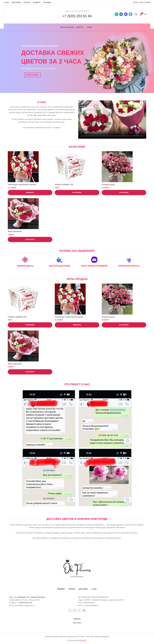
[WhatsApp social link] (116, 14)
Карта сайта (77, 623)
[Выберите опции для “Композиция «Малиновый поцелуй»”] (30, 193)
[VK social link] (121, 14)
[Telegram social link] (131, 14)
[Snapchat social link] (126, 14)
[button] (77, 193)
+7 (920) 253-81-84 (25, 603)
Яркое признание (15, 231)
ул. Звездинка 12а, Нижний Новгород (30, 597)
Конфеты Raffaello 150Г (64, 184)
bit (82, 640)
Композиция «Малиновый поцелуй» (22, 184)
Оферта (77, 619)
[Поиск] (136, 14)
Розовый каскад (108, 184)
